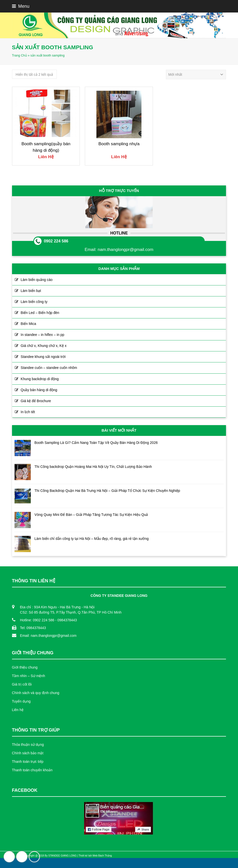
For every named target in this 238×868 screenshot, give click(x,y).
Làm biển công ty (34, 302)
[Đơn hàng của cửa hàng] (196, 74)
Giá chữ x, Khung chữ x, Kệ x (44, 346)
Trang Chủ (20, 55)
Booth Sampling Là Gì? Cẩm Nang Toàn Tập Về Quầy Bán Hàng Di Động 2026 (96, 443)
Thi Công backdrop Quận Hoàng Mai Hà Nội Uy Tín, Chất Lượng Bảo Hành (93, 467)
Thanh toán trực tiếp (28, 762)
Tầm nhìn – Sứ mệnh (29, 676)
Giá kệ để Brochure (36, 401)
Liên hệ (18, 710)
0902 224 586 (56, 241)
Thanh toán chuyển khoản (32, 770)
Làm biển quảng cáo (37, 280)
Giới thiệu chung (25, 667)
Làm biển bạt (31, 291)
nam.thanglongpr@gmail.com (125, 250)
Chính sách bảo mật (28, 753)
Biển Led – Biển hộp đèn (40, 313)
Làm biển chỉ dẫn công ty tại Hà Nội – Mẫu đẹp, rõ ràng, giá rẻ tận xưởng (92, 539)
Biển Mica (29, 324)
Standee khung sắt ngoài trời (43, 357)
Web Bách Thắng (102, 856)
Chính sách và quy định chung (36, 693)
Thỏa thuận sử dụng (28, 745)
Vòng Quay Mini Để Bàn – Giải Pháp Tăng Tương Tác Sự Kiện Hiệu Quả (91, 515)
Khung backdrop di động (40, 379)
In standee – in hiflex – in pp (43, 335)
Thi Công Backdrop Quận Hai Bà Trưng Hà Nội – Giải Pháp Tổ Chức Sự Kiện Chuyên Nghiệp (107, 491)
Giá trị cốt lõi (22, 684)
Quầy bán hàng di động (39, 390)
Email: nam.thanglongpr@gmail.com (48, 636)
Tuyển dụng (21, 701)
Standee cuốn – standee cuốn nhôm (49, 368)
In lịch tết (28, 412)
